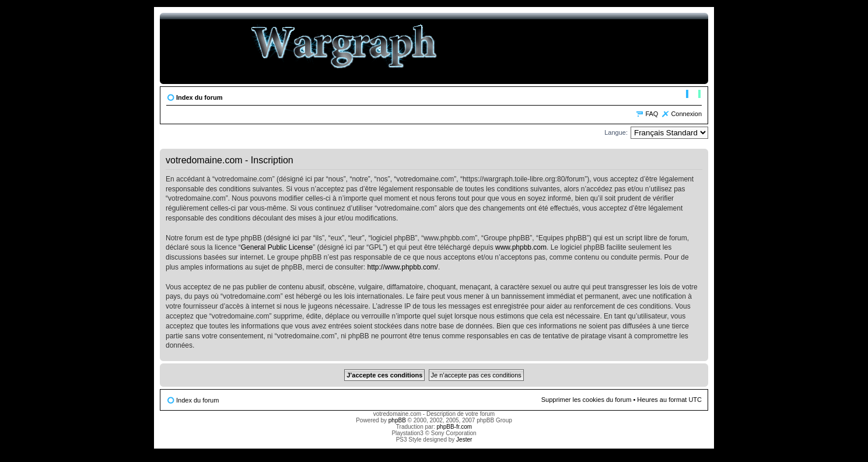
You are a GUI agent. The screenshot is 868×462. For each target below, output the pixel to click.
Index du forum (199, 97)
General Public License (277, 247)
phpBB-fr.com (455, 427)
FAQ (652, 114)
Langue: (616, 132)
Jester (464, 440)
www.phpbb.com (521, 247)
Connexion (686, 114)
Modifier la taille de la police (693, 95)
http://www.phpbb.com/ (403, 267)
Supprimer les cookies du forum (587, 400)
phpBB (397, 420)
